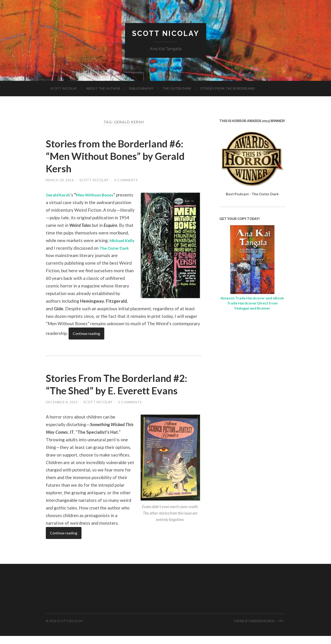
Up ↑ (282, 629)
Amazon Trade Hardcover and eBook (252, 298)
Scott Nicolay (166, 34)
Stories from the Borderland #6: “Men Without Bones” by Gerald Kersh (119, 156)
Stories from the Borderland (228, 89)
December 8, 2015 (62, 410)
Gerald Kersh (59, 195)
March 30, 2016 (60, 180)
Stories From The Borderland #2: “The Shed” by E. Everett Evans (121, 392)
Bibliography (141, 89)
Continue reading (65, 341)
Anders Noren (262, 629)
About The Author (103, 89)
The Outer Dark (177, 89)
